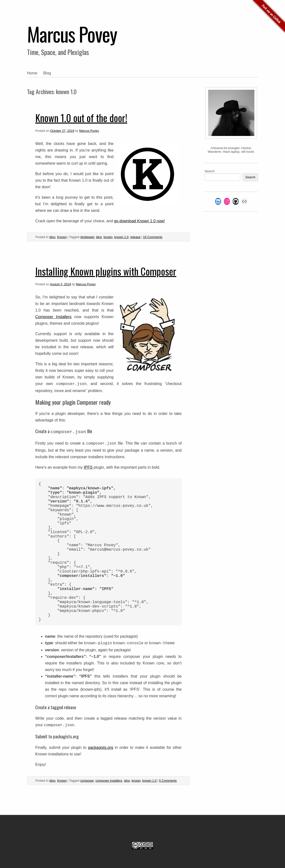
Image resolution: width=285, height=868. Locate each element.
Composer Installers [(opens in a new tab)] (53, 317)
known (108, 237)
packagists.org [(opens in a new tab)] (101, 747)
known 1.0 (121, 237)
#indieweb (87, 237)
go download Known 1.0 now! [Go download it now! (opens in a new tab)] (139, 221)
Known (62, 237)
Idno (52, 237)
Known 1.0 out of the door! (81, 118)
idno (99, 237)
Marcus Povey (72, 34)
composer (87, 781)
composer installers (109, 781)
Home (32, 73)
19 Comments (153, 237)
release (135, 237)
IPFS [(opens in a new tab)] (88, 467)
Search (209, 171)
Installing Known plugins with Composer (106, 271)
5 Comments (168, 781)
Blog (47, 73)
